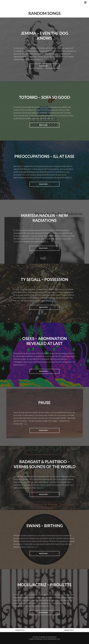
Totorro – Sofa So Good (44, 97)
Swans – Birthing (45, 526)
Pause (44, 403)
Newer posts (70, 630)
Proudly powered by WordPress (45, 637)
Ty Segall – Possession (44, 279)
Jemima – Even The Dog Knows (45, 36)
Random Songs (45, 13)
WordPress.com (54, 639)
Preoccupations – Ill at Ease (44, 156)
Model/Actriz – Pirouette (44, 585)
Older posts (19, 630)
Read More (47, 67)
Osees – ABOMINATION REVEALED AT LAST (45, 341)
